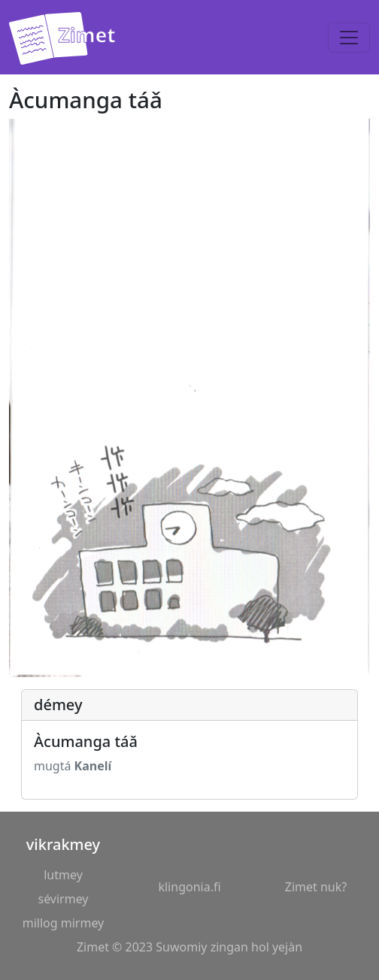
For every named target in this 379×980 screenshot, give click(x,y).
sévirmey (63, 899)
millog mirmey (64, 923)
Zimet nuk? (316, 887)
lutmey (63, 875)
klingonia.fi (189, 887)
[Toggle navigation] (349, 38)
